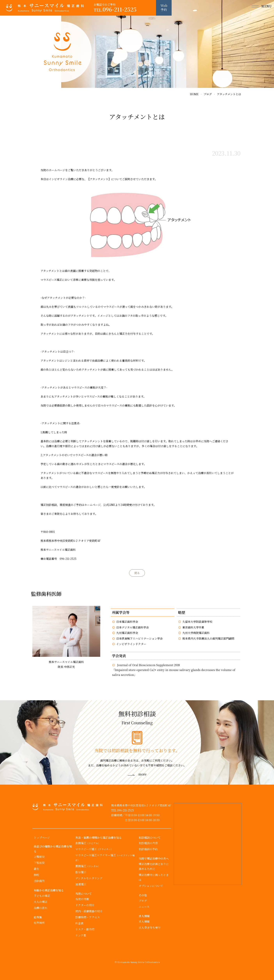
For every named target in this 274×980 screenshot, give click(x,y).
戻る (137, 573)
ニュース (144, 907)
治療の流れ (41, 908)
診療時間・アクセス (88, 917)
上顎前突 (39, 857)
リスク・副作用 (85, 929)
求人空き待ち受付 (150, 927)
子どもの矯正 (42, 896)
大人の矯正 (41, 902)
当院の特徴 (82, 899)
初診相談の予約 (148, 849)
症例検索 (39, 923)
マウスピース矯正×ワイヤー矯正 (105, 857)
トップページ (42, 838)
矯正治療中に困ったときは (154, 877)
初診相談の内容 (148, 843)
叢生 (36, 869)
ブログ (143, 901)
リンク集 (81, 935)
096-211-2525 (115, 9)
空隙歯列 (39, 881)
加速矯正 (81, 884)
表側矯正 (88, 843)
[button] (259, 8)
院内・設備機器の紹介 (89, 911)
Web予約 (164, 8)
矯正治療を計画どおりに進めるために (154, 866)
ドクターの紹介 (85, 905)
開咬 (36, 875)
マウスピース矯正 (94, 849)
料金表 (79, 923)
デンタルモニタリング (89, 878)
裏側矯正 (88, 866)
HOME (194, 94)
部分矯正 (81, 872)
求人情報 (144, 921)
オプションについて (151, 886)
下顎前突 (39, 863)
